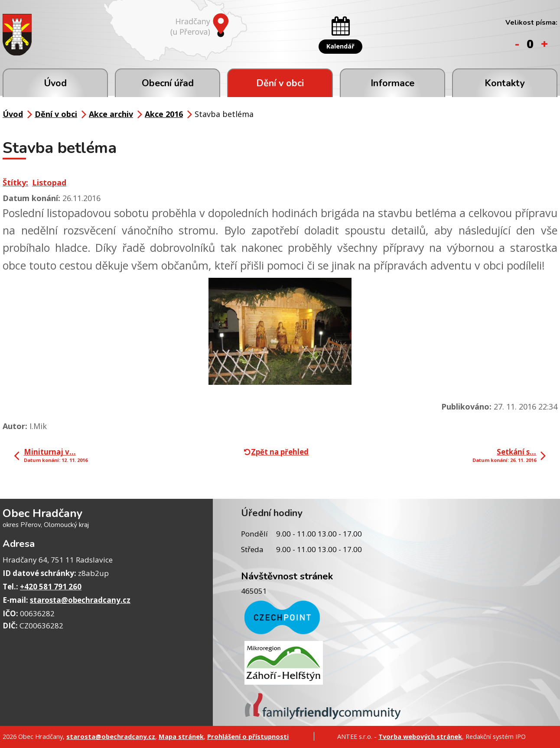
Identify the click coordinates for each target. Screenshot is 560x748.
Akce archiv (111, 114)
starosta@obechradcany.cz (80, 600)
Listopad (49, 182)
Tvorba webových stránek (420, 736)
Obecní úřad (168, 83)
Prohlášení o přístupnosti (248, 736)
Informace (392, 83)
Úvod (55, 83)
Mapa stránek (181, 736)
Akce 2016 (164, 114)
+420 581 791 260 (51, 587)
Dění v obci (280, 83)
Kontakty (505, 83)
